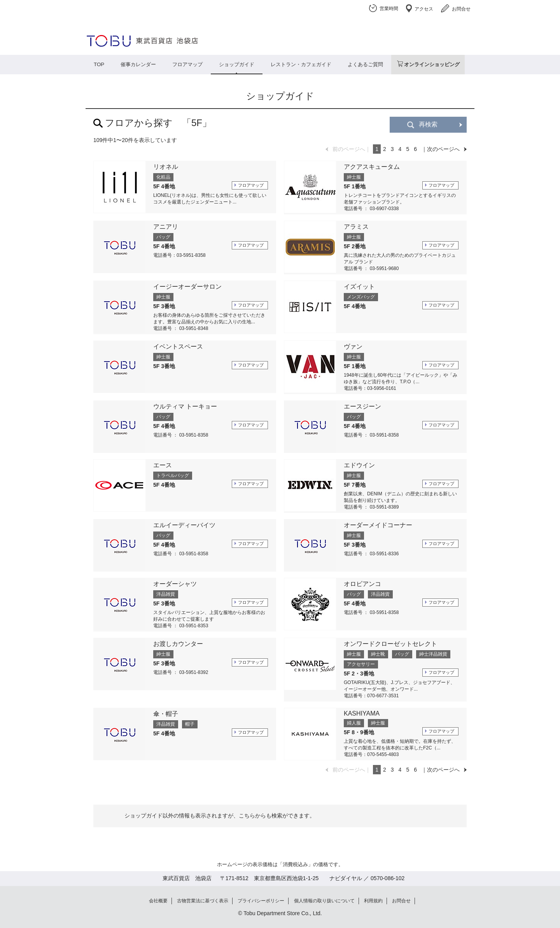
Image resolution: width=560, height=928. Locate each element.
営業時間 (389, 9)
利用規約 (373, 901)
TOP (99, 64)
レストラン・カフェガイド (301, 64)
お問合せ (461, 9)
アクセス (424, 9)
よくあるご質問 (365, 64)
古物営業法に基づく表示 (203, 901)
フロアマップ (187, 64)
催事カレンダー (138, 64)
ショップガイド (237, 64)
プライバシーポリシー (261, 901)
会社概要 (158, 901)
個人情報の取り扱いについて (324, 901)
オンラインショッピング (432, 64)
